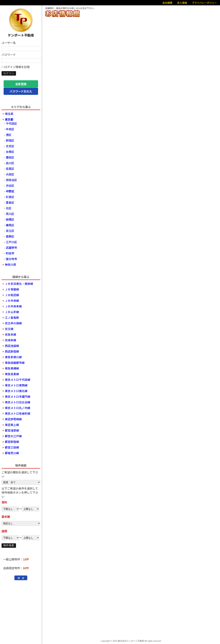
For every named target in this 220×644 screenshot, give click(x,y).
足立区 (10, 231)
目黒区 (10, 169)
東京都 (9, 119)
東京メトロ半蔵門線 (18, 396)
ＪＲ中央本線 (13, 306)
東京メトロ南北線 (16, 391)
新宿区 (10, 140)
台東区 (10, 152)
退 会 (21, 578)
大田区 (10, 174)
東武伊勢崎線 (13, 419)
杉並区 (10, 197)
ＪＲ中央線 (12, 301)
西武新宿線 (12, 351)
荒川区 (10, 214)
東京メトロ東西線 (16, 385)
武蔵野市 (11, 248)
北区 (9, 208)
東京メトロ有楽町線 (18, 413)
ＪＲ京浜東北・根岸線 (19, 284)
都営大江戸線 (13, 436)
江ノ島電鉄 (12, 317)
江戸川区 (11, 242)
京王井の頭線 (13, 323)
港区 (9, 135)
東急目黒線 (12, 374)
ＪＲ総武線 (12, 295)
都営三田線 (12, 447)
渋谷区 (10, 185)
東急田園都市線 (15, 363)
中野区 (10, 191)
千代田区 (11, 123)
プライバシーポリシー (204, 3)
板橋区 (10, 219)
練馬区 (10, 225)
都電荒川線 (12, 453)
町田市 (10, 253)
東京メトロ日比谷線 (18, 402)
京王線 (9, 329)
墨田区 (10, 157)
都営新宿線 (12, 442)
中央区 (10, 129)
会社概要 (167, 3)
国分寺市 (11, 259)
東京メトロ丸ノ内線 (18, 408)
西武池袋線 (12, 346)
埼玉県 (9, 114)
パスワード (9, 55)
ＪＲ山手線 (12, 312)
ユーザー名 (9, 43)
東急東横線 (12, 368)
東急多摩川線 (13, 357)
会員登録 (21, 84)
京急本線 (10, 334)
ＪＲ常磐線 (12, 289)
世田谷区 (11, 180)
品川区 (10, 163)
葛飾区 (10, 236)
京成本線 (10, 340)
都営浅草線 (12, 430)
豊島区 (10, 202)
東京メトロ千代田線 (18, 380)
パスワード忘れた (21, 91)
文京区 (10, 146)
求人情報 (182, 3)
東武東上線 (12, 425)
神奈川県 (10, 264)
